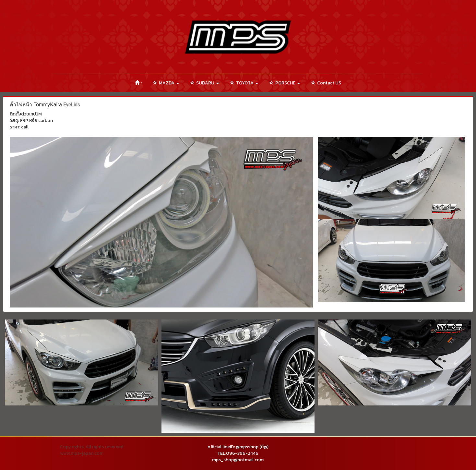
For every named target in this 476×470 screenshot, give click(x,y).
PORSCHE (285, 83)
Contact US (326, 83)
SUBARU (205, 83)
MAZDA (166, 83)
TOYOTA (244, 83)
